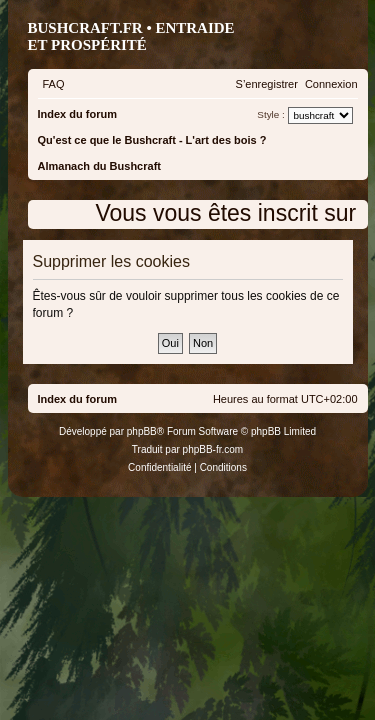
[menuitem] (54, 84)
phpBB (142, 431)
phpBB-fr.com (213, 449)
